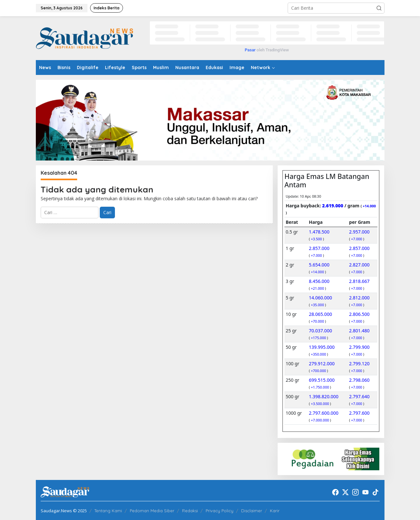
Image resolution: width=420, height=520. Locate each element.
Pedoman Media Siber (152, 511)
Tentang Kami (108, 511)
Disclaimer (252, 511)
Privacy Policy (220, 511)
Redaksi (190, 511)
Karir (275, 511)
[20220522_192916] (331, 458)
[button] (379, 8)
